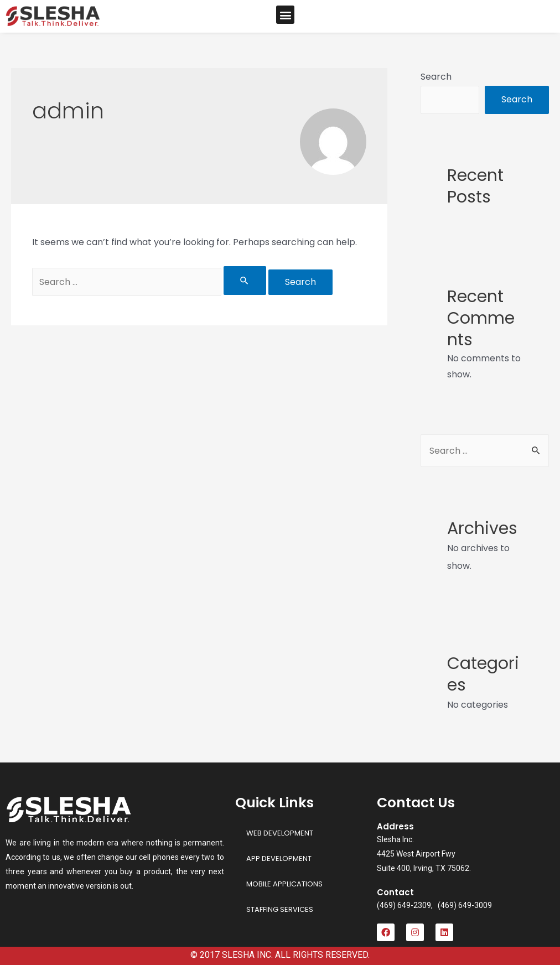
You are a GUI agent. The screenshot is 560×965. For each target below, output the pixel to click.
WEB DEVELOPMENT (280, 833)
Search (436, 77)
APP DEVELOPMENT (279, 858)
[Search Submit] (245, 281)
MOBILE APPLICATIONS (284, 884)
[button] (285, 15)
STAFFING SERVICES (280, 909)
